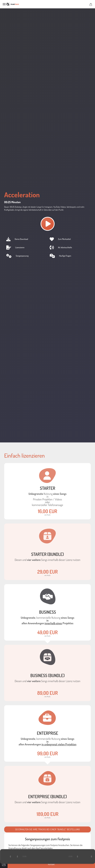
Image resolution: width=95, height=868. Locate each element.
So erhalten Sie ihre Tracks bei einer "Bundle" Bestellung (48, 829)
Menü (4, 4)
